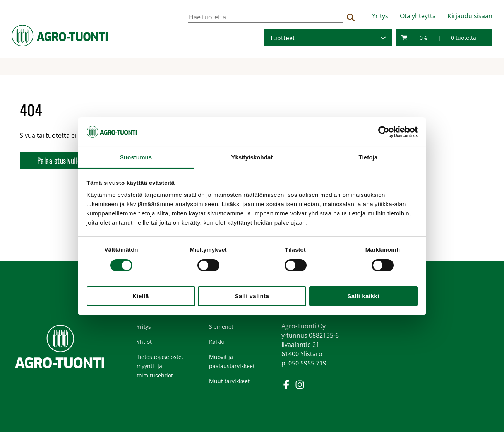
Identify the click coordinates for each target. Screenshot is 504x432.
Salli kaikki (363, 296)
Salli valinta (252, 296)
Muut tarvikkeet (229, 381)
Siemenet (221, 327)
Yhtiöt (144, 342)
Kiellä (141, 296)
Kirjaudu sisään (470, 16)
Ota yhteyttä (418, 16)
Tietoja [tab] (368, 157)
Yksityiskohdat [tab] (252, 157)
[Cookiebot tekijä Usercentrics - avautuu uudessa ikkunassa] (384, 132)
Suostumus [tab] (136, 157)
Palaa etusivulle (59, 160)
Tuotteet (282, 38)
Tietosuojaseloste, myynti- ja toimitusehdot (160, 366)
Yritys (380, 16)
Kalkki (217, 342)
